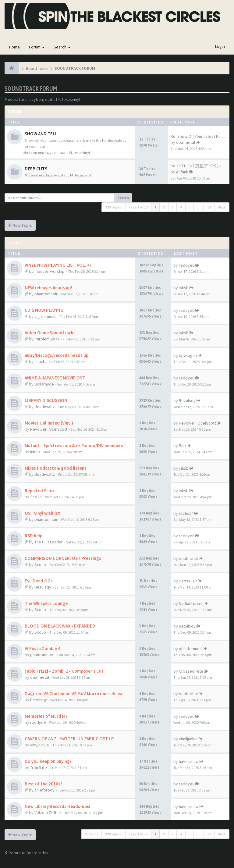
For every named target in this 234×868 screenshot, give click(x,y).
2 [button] (164, 207)
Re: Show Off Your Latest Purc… (199, 136)
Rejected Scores (41, 491)
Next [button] (222, 207)
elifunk (182, 172)
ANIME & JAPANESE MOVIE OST (55, 378)
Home (14, 47)
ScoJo (36, 497)
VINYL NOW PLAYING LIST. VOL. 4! (58, 265)
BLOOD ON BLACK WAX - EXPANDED (60, 626)
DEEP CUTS (36, 169)
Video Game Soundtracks (50, 333)
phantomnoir (46, 294)
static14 (52, 99)
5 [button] (190, 207)
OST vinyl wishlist (42, 513)
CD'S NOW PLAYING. (45, 310)
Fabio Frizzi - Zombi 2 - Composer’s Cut (64, 671)
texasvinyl (71, 99)
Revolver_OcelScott (49, 429)
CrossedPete (191, 671)
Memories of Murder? (46, 716)
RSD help (34, 536)
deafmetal (186, 142)
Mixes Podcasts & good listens (56, 468)
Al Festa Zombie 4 (43, 648)
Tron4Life (39, 767)
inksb (184, 288)
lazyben (36, 99)
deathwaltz (45, 407)
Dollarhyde (44, 384)
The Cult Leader (49, 542)
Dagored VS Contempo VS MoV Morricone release (74, 694)
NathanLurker (191, 603)
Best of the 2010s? (44, 784)
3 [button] (172, 207)
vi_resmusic (45, 316)
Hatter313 (188, 581)
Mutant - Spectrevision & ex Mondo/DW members (74, 445)
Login (220, 46)
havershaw (189, 761)
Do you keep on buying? (48, 761)
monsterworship (50, 271)
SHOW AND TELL (41, 134)
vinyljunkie (40, 745)
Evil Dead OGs (39, 581)
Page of (138, 207)
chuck (40, 361)
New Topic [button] (20, 225)
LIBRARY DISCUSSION (46, 400)
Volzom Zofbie (48, 813)
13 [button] (209, 207)
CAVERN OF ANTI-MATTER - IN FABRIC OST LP (69, 739)
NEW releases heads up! (48, 288)
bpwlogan (188, 355)
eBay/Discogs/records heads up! (57, 355)
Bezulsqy (187, 400)
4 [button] (181, 207)
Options (92, 834)
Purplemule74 (47, 339)
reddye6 (187, 265)
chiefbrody (44, 790)
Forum (37, 47)
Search (62, 47)
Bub (182, 446)
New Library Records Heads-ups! (57, 806)
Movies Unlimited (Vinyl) (49, 423)
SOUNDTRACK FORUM (31, 89)
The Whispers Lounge (46, 603)
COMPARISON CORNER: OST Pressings (63, 558)
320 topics (113, 207)
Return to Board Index (26, 853)
